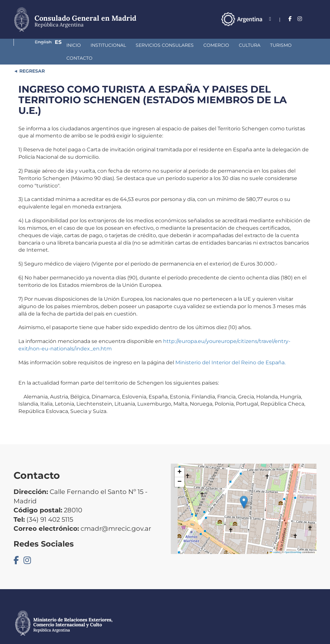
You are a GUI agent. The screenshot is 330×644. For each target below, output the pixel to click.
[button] (244, 489)
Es (313, 19)
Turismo (238, 45)
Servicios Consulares (121, 45)
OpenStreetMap (293, 539)
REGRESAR (31, 58)
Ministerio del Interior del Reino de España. (230, 350)
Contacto (271, 45)
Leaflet (275, 539)
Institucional (65, 45)
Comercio (173, 45)
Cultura (206, 45)
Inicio (30, 45)
